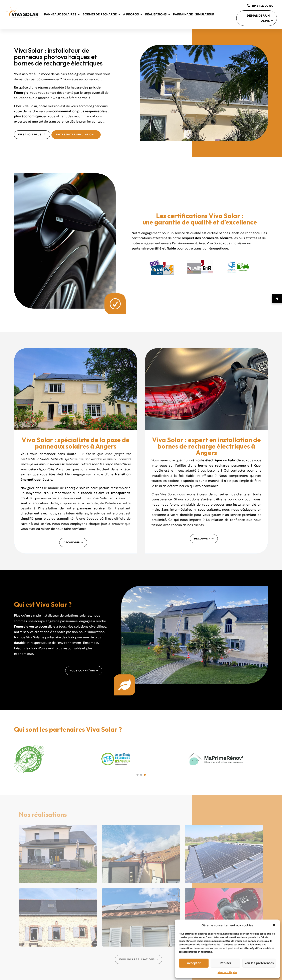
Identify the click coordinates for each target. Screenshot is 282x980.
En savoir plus (32, 134)
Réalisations (156, 14)
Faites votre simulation (77, 134)
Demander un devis (258, 18)
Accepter (194, 963)
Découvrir (72, 542)
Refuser (225, 963)
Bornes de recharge (100, 14)
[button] (274, 925)
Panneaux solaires (60, 14)
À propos (131, 14)
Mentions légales (227, 972)
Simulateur (205, 14)
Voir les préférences (259, 963)
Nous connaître (82, 671)
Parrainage (183, 14)
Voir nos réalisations (137, 959)
